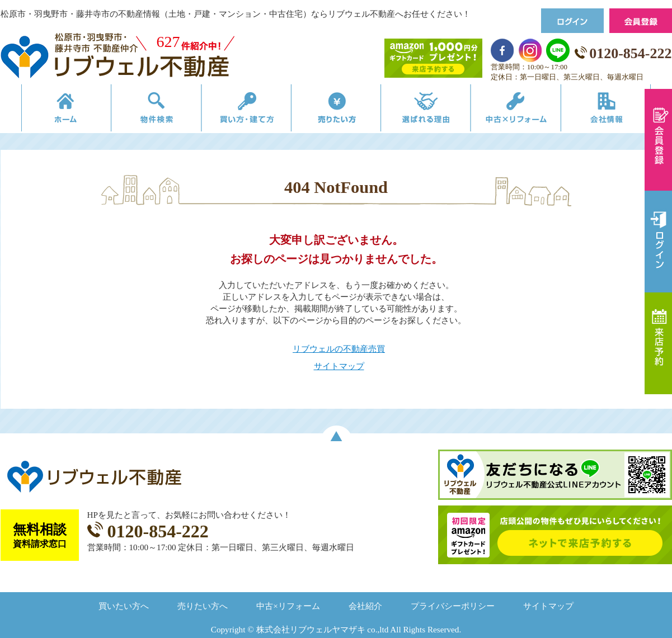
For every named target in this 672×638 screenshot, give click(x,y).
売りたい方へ (203, 606)
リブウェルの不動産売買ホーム (48, 110)
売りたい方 (336, 110)
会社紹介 (365, 606)
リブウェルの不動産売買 (339, 349)
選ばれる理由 (432, 110)
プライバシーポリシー (453, 606)
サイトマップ (339, 366)
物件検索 (144, 110)
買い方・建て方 (240, 110)
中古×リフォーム (528, 110)
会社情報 (624, 110)
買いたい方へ (124, 606)
